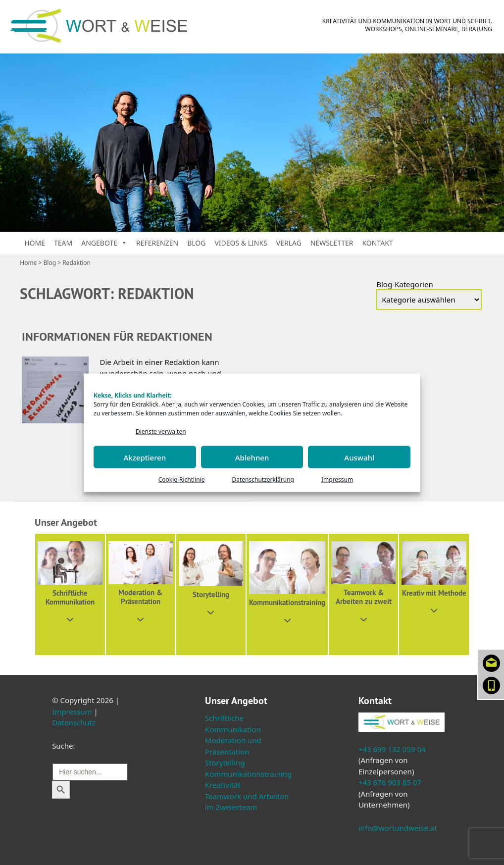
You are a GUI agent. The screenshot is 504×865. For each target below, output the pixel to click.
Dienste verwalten (161, 431)
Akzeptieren (145, 457)
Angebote (104, 243)
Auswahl (359, 457)
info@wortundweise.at (398, 828)
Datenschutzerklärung (263, 480)
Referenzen (157, 243)
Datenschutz (74, 722)
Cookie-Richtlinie (182, 480)
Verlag (289, 243)
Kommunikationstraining (248, 774)
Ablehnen (252, 457)
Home (35, 243)
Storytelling (225, 763)
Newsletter (332, 243)
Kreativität (223, 785)
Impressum (337, 480)
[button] (70, 594)
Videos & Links (241, 243)
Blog (196, 243)
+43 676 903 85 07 (390, 782)
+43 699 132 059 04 (392, 749)
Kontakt (377, 243)
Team (63, 243)
